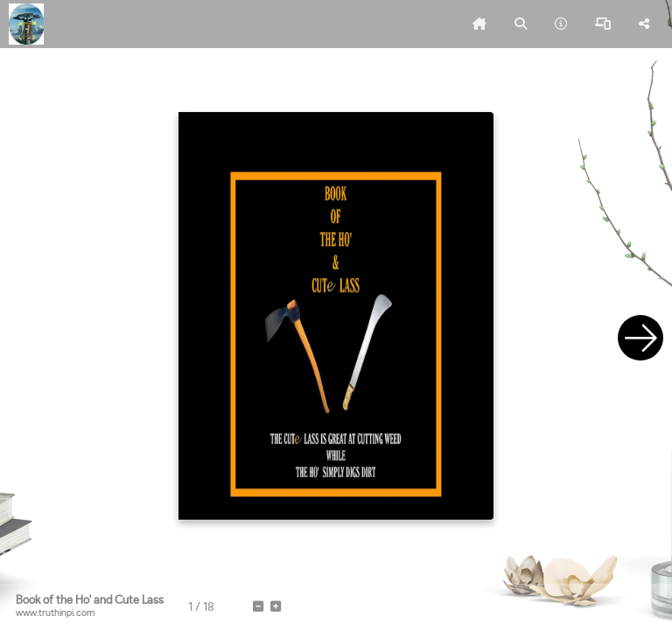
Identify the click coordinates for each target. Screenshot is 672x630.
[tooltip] (479, 24)
